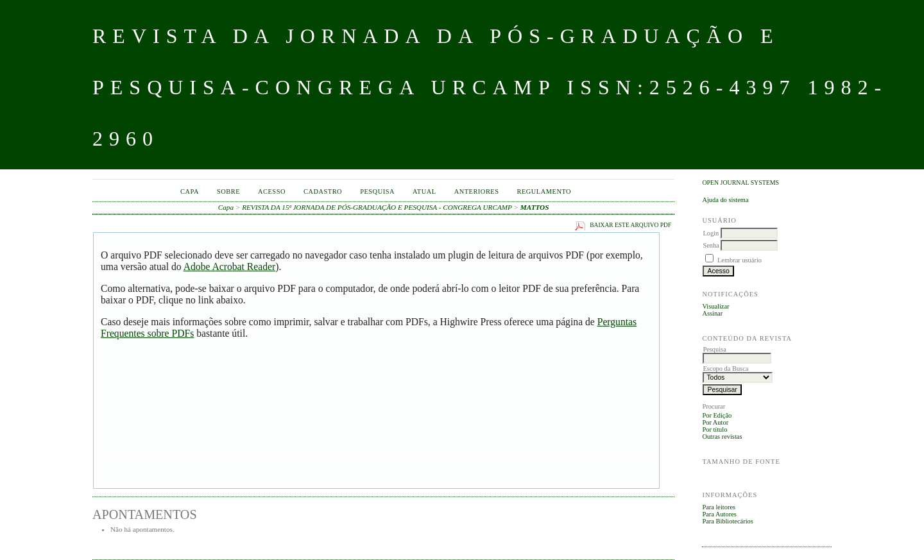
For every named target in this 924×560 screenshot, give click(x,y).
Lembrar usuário (740, 260)
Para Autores (719, 514)
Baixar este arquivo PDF (630, 225)
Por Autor (715, 422)
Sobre (228, 191)
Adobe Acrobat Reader (229, 267)
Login (711, 233)
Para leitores (719, 507)
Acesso (272, 191)
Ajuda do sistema (725, 200)
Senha (711, 245)
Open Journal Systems (740, 182)
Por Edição (717, 415)
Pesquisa (377, 191)
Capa (190, 191)
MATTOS (535, 207)
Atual (424, 191)
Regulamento (544, 191)
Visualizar (715, 306)
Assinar (712, 313)
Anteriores (477, 191)
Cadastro (323, 191)
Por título (714, 429)
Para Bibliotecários (727, 521)
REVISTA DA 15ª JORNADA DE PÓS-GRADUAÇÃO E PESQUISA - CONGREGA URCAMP (377, 207)
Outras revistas (722, 437)
